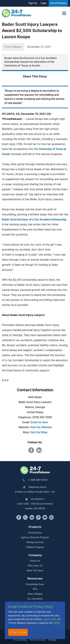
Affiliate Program (35, 547)
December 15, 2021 (39, 47)
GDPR (57, 623)
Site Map (52, 640)
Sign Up (33, 3)
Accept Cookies (18, 632)
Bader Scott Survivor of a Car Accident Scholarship (34, 220)
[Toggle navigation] (64, 13)
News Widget (35, 594)
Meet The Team (35, 571)
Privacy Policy (20, 640)
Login (44, 3)
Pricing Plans (35, 533)
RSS (35, 589)
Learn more (50, 619)
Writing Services (35, 542)
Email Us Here (39, 422)
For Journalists (35, 599)
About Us (35, 561)
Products (35, 527)
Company (35, 555)
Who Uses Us (35, 566)
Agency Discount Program (35, 538)
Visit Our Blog (38, 432)
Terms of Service (38, 640)
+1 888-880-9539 (38, 480)
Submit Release (58, 3)
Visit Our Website (41, 427)
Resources (35, 579)
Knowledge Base (35, 584)
